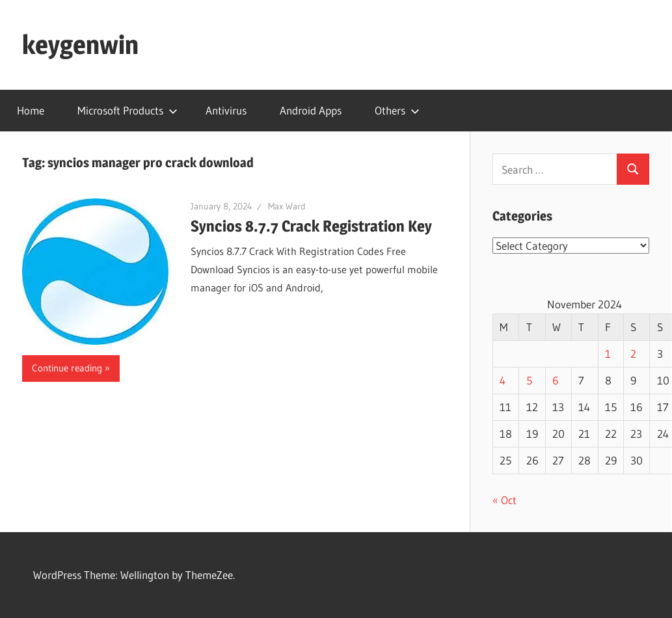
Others (397, 110)
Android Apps (311, 110)
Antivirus (226, 110)
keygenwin (80, 45)
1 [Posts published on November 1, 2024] (608, 354)
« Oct (504, 500)
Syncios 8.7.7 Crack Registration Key (311, 226)
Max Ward (287, 206)
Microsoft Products (128, 110)
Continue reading (67, 368)
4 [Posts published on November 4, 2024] (503, 380)
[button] (95, 272)
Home (31, 110)
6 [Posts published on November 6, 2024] (556, 380)
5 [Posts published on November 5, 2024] (529, 380)
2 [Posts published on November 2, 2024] (633, 354)
